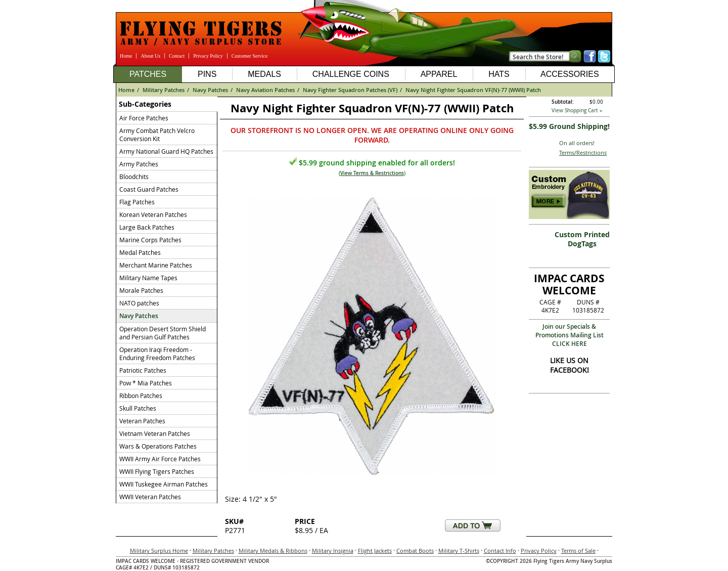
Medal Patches (140, 252)
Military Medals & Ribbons (273, 551)
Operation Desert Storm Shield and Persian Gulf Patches (163, 333)
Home (126, 56)
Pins (207, 74)
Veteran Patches (142, 421)
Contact (177, 56)
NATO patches (139, 303)
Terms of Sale (578, 551)
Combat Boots (415, 551)
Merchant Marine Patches (156, 265)
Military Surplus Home (159, 551)
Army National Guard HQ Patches (166, 151)
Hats (499, 74)
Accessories (570, 74)
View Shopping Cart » (577, 111)
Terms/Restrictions (583, 152)
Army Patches (139, 164)
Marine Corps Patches (150, 240)
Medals (264, 74)
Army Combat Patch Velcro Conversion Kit (157, 135)
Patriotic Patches (143, 370)
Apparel (439, 74)
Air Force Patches (144, 118)
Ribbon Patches (141, 396)
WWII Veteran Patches (150, 497)
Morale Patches (141, 290)
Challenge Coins (351, 74)
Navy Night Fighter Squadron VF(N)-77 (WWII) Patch (473, 90)
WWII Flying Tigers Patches (157, 471)
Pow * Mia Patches (146, 383)
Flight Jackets (375, 551)
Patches (148, 74)
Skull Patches (138, 408)
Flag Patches (137, 202)
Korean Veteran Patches (153, 214)
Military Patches (164, 90)
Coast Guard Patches (149, 189)
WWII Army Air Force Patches (160, 459)
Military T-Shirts (459, 551)
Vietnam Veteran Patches (155, 433)
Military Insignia (333, 551)
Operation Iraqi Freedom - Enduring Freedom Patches (157, 354)
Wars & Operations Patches (158, 446)
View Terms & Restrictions (372, 173)
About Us (150, 56)
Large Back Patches (147, 227)
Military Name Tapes (148, 278)
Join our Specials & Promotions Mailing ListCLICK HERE (570, 335)
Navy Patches (210, 90)
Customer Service (249, 56)
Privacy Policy (208, 56)
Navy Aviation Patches (265, 90)
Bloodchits (134, 177)
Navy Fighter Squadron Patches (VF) (350, 90)
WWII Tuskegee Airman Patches (164, 484)
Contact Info (500, 551)
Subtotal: (563, 102)
